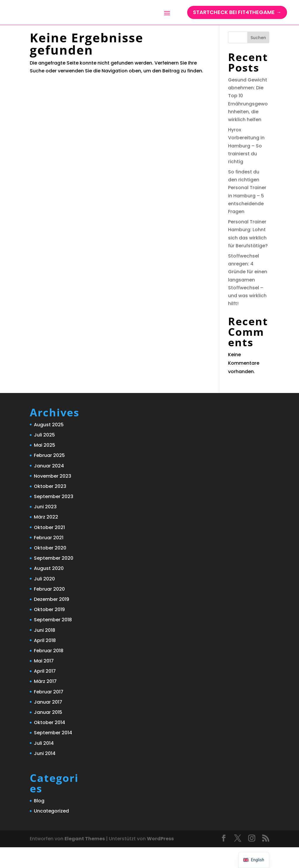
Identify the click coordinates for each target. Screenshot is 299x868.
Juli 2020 (44, 600)
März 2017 (45, 702)
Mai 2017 (44, 682)
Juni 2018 (45, 651)
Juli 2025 (44, 456)
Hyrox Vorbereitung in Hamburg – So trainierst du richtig (246, 166)
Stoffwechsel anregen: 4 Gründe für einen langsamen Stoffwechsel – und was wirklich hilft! (248, 300)
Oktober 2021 (49, 548)
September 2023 (54, 517)
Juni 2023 (45, 527)
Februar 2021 (49, 558)
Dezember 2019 (52, 620)
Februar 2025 (49, 476)
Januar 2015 (48, 733)
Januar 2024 (49, 487)
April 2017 (45, 692)
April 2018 (45, 661)
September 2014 (53, 753)
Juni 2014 (45, 774)
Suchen (258, 58)
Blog (39, 821)
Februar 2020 (49, 610)
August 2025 (49, 445)
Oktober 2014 (49, 743)
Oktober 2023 (50, 507)
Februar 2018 (49, 671)
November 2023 (53, 497)
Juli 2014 (44, 764)
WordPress (160, 859)
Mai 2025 (45, 466)
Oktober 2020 (50, 569)
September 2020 (54, 579)
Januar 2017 (48, 723)
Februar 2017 (49, 713)
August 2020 (49, 589)
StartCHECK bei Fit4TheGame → (237, 17)
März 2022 (46, 538)
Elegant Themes (85, 859)
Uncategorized (51, 832)
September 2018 (53, 640)
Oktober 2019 (49, 630)
